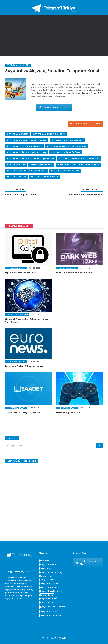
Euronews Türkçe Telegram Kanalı (24, 367)
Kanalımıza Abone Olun (86, 563)
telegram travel (17, 177)
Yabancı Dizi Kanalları (17, 316)
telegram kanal (17, 165)
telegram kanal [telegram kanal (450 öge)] (47, 595)
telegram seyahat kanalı (66, 171)
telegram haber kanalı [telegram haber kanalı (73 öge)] (50, 587)
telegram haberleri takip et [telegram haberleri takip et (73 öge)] (51, 591)
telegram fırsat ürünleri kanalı (25, 146)
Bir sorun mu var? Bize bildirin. (86, 124)
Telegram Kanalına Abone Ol (54, 107)
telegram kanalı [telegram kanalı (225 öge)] (47, 602)
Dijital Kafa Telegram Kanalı (21, 274)
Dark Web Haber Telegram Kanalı (75, 274)
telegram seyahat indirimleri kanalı (27, 171)
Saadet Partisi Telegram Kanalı (22, 414)
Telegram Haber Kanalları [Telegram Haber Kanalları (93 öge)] (51, 584)
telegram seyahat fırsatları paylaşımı (79, 165)
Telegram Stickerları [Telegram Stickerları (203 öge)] (49, 612)
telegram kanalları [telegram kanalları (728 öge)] (48, 599)
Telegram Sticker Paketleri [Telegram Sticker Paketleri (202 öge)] (51, 615)
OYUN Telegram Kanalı (69, 414)
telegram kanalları (42, 165)
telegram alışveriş (18, 134)
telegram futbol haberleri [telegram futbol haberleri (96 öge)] (51, 572)
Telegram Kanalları (18, 65)
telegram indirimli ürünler (66, 152)
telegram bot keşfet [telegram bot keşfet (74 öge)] (48, 565)
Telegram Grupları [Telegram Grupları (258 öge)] (48, 580)
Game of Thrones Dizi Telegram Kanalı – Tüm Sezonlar (28, 322)
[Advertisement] (54, 35)
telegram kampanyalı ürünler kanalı (80, 158)
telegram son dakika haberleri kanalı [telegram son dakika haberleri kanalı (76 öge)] (53, 607)
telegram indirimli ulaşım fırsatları (27, 152)
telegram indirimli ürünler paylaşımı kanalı (31, 158)
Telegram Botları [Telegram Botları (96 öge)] (47, 568)
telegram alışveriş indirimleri (50, 134)
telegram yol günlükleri (46, 177)
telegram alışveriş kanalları (68, 140)
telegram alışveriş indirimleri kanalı (28, 140)
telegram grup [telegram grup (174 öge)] (46, 576)
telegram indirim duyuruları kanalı (67, 146)
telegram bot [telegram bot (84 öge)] (46, 561)
